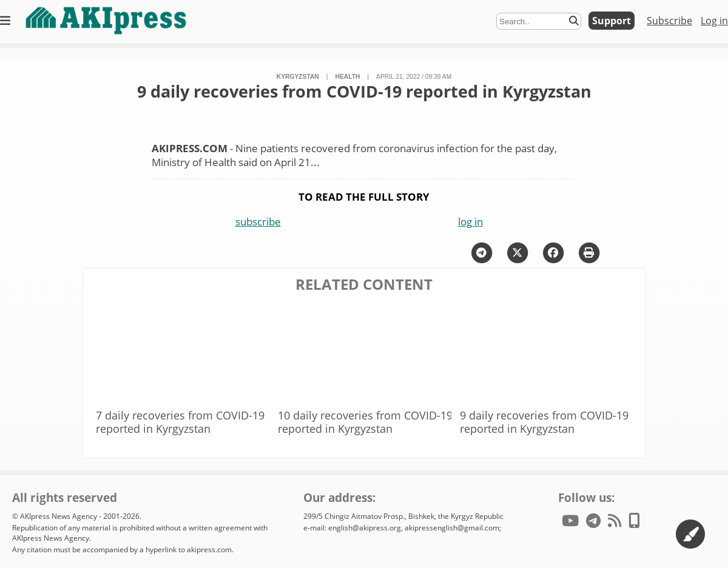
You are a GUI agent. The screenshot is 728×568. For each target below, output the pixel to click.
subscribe (258, 222)
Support (612, 21)
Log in (714, 21)
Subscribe (669, 21)
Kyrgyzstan (298, 77)
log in (470, 222)
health (347, 77)
